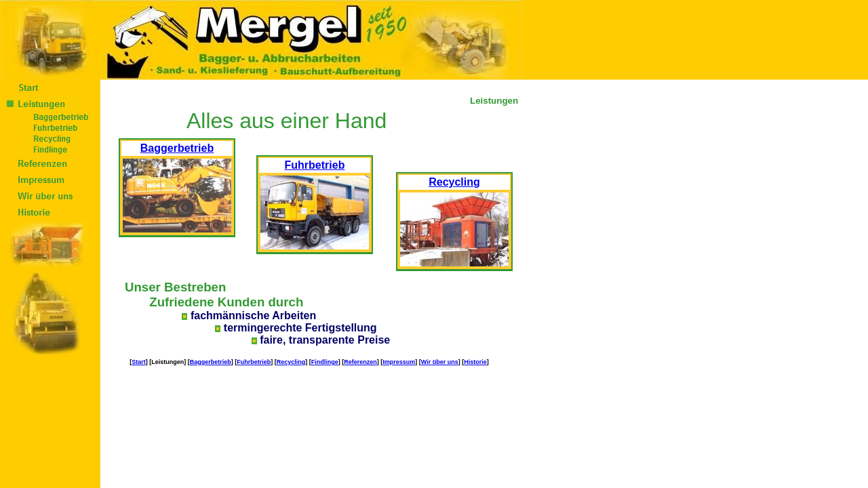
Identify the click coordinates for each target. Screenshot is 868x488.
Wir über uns (440, 362)
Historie (475, 362)
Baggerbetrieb (211, 362)
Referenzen (360, 362)
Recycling (291, 362)
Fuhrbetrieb (254, 362)
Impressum (399, 362)
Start (139, 362)
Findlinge (325, 362)
